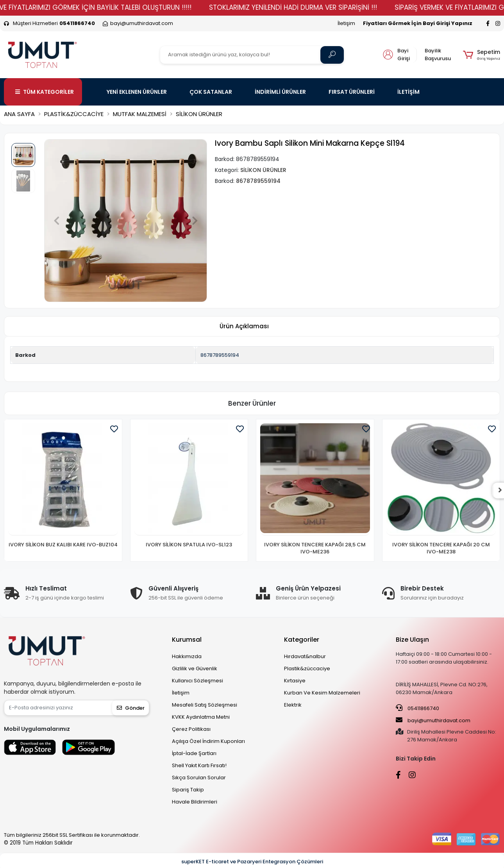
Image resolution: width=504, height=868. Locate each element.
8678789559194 (220, 355)
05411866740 (417, 708)
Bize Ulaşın (412, 640)
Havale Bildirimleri (195, 802)
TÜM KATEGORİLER (45, 92)
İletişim (346, 23)
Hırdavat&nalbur (305, 656)
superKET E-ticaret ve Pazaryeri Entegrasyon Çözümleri (252, 862)
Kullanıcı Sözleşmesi (197, 681)
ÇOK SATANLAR (211, 92)
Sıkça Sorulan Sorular (199, 778)
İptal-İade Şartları (194, 753)
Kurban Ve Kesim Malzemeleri (322, 693)
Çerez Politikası (191, 729)
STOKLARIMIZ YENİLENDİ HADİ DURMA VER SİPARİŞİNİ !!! (307, 7)
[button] (482, 55)
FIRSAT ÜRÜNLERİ (352, 92)
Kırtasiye (295, 681)
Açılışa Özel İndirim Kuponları (208, 741)
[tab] (244, 327)
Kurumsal (187, 640)
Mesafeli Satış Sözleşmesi (205, 705)
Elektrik (293, 705)
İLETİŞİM (408, 92)
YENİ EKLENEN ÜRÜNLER (137, 92)
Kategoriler (302, 640)
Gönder (131, 708)
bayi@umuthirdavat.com (433, 720)
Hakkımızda (187, 656)
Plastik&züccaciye (307, 668)
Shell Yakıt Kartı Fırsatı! (199, 765)
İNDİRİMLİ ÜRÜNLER (280, 92)
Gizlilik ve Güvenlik (195, 668)
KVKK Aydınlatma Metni (201, 717)
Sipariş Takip (188, 790)
